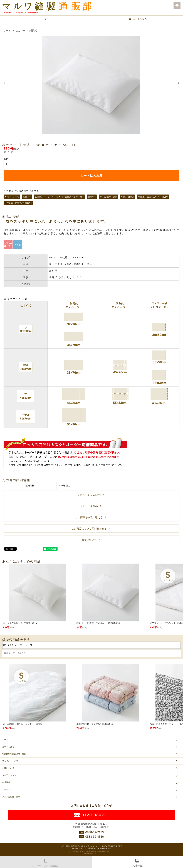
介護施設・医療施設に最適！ (18, 203)
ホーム (177, 5)
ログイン (6, 789)
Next (179, 83)
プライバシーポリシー (12, 761)
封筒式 (33, 31)
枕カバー (20, 31)
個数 (6, 159)
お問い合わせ (8, 768)
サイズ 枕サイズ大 (108, 197)
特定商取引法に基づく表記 (14, 754)
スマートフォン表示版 (46, 866)
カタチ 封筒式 (127, 197)
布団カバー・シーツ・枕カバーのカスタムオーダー (60, 197)
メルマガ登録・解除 (11, 797)
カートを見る (8, 747)
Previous (4, 83)
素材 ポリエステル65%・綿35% (153, 197)
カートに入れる (91, 176)
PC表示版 (137, 866)
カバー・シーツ (12, 197)
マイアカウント (9, 775)
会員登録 (6, 782)
